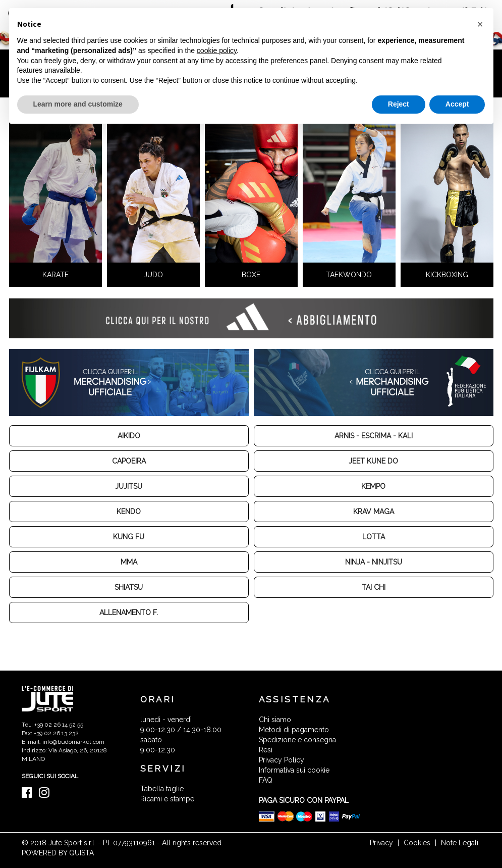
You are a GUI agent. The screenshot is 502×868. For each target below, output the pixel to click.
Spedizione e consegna (297, 740)
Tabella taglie (162, 789)
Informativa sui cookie (294, 770)
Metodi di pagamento (294, 730)
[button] (480, 24)
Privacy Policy (282, 760)
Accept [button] (457, 104)
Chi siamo (275, 720)
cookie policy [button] (217, 50)
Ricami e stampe (167, 799)
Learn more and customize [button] (78, 104)
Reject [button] (399, 104)
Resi (266, 750)
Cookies (417, 843)
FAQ (266, 780)
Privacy (381, 843)
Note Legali (460, 843)
